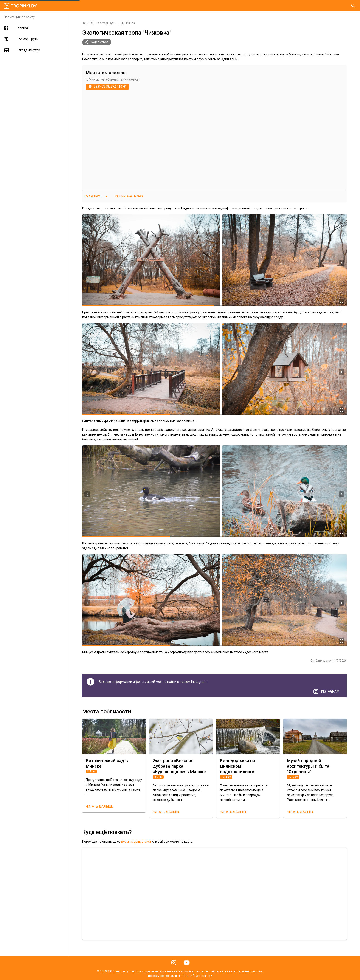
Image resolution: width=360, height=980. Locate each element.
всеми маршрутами (136, 842)
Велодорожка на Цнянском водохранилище (238, 766)
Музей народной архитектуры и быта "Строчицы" (308, 766)
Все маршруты (103, 23)
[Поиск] (353, 6)
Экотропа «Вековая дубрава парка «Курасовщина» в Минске (179, 766)
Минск (128, 23)
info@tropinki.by (201, 976)
